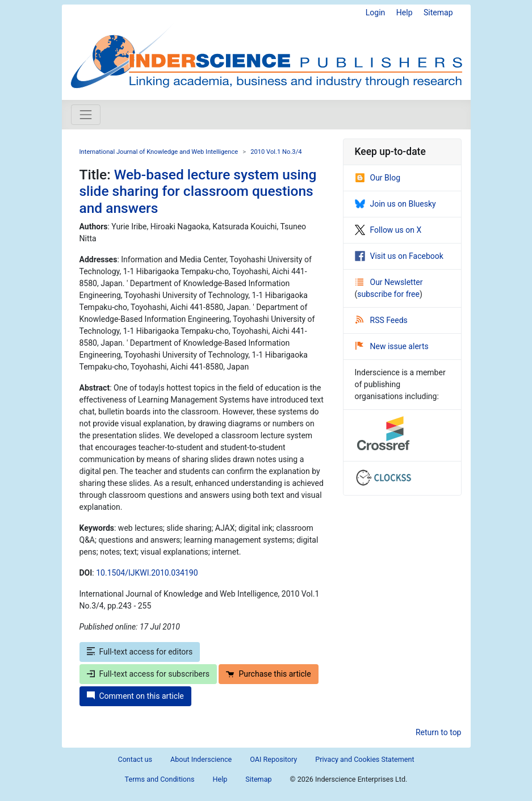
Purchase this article (268, 674)
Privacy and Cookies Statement (365, 759)
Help (405, 12)
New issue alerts (392, 346)
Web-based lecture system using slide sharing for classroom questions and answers (198, 191)
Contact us (135, 759)
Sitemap (438, 12)
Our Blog (378, 178)
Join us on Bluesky (395, 204)
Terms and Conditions (160, 779)
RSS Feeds (382, 320)
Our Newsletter (389, 282)
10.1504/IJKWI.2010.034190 (147, 573)
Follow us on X (388, 230)
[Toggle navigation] (86, 115)
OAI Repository (273, 759)
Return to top (439, 732)
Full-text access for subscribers (148, 674)
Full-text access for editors (140, 652)
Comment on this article (135, 696)
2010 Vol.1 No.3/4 (276, 152)
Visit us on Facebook (399, 256)
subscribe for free (388, 294)
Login (376, 12)
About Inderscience (201, 759)
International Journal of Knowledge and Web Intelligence (159, 152)
